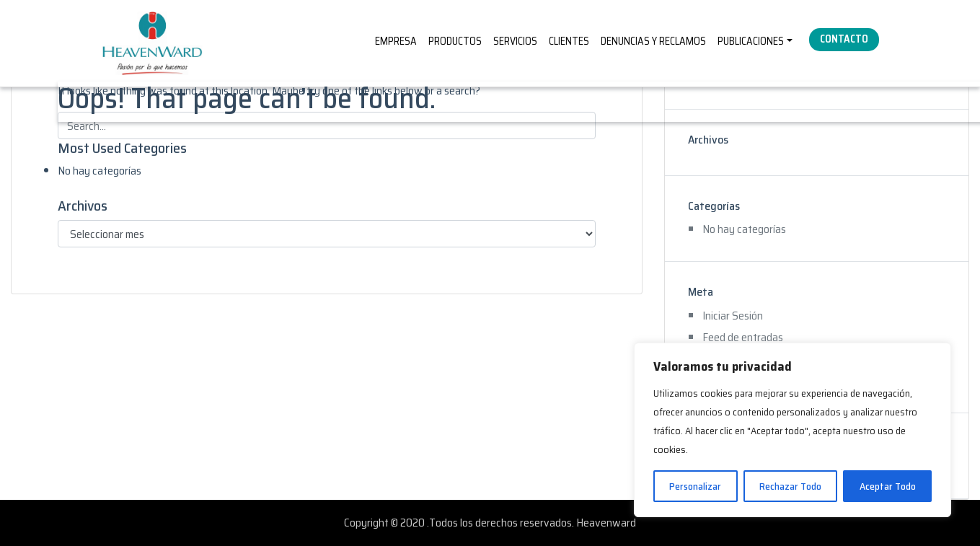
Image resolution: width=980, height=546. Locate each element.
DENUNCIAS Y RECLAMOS (653, 41)
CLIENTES (569, 41)
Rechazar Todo (790, 486)
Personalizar (695, 486)
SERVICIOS (515, 41)
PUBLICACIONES (751, 41)
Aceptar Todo (888, 486)
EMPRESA (396, 41)
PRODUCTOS (455, 41)
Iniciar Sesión (733, 316)
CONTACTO (844, 39)
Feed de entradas (743, 337)
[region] (793, 430)
